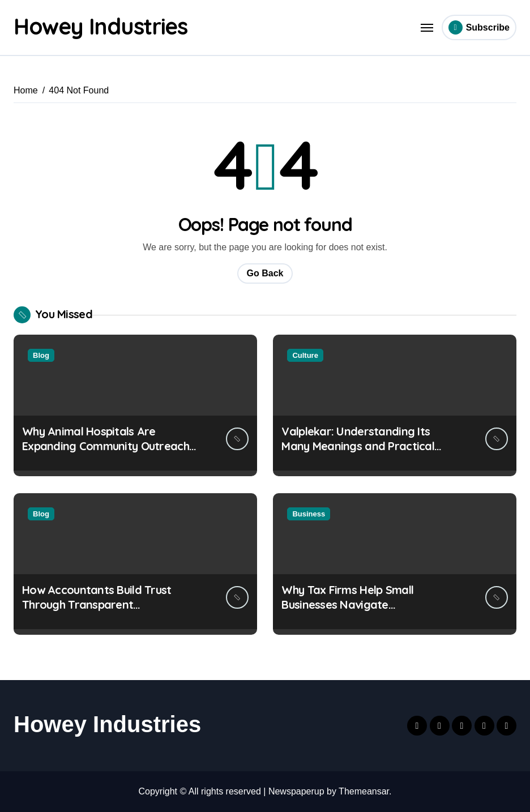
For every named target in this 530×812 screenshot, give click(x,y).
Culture (305, 355)
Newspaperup (296, 791)
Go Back (265, 273)
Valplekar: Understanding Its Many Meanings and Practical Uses (358, 446)
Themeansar (364, 791)
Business (309, 514)
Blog (41, 355)
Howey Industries (102, 26)
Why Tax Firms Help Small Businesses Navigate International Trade (347, 604)
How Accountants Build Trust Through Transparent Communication (97, 604)
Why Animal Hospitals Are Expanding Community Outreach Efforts (106, 446)
